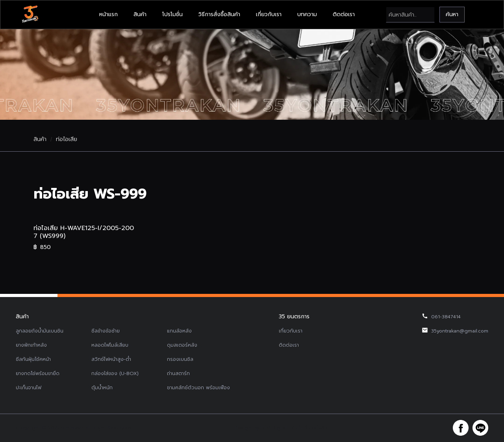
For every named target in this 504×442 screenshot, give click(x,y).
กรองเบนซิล (180, 359)
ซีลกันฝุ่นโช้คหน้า (33, 359)
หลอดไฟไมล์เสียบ (110, 345)
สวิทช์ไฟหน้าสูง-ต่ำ (111, 359)
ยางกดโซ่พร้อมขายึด (38, 373)
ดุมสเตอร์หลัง (182, 345)
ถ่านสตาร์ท (178, 373)
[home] (30, 15)
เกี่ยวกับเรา (269, 14)
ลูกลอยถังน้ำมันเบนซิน (40, 331)
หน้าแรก (108, 14)
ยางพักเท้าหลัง (31, 345)
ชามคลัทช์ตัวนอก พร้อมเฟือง (198, 388)
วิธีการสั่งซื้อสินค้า (219, 14)
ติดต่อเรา (344, 14)
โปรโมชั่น (172, 14)
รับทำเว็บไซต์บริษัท (311, 428)
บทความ (307, 14)
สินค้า (140, 14)
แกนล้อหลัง (179, 331)
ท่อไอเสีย (67, 139)
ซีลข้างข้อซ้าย (106, 331)
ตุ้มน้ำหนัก (102, 388)
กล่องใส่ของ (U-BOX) (115, 373)
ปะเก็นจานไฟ (29, 388)
